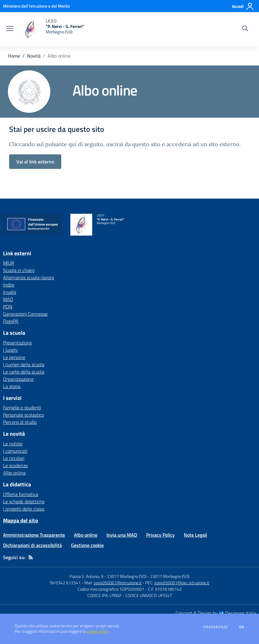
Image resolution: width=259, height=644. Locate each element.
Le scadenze (15, 465)
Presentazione (17, 343)
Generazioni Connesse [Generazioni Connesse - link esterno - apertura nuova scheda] (25, 314)
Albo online (14, 473)
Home (14, 56)
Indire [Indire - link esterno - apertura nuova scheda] (9, 285)
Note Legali (195, 535)
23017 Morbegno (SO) (170, 576)
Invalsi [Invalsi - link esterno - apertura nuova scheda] (10, 292)
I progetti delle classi (24, 509)
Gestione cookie (87, 545)
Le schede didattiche (24, 501)
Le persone (14, 357)
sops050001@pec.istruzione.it (182, 583)
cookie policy (98, 631)
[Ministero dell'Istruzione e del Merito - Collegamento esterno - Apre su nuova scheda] (36, 6)
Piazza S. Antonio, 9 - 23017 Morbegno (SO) (108, 576)
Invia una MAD (122, 535)
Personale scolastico (24, 415)
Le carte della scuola (24, 372)
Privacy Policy (160, 535)
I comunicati (15, 451)
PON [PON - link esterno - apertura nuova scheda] (8, 307)
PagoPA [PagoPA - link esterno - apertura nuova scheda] (11, 321)
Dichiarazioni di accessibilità (32, 545)
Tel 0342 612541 (65, 583)
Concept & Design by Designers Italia (216, 613)
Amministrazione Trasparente (34, 535)
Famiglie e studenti (22, 408)
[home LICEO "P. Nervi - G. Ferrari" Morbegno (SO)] (52, 29)
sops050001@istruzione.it (118, 583)
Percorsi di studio (20, 422)
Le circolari (14, 458)
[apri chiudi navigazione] (10, 29)
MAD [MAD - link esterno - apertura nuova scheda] (8, 299)
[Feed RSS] (31, 557)
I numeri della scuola (24, 364)
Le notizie (13, 444)
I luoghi (10, 350)
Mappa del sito (21, 520)
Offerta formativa (21, 494)
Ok (242, 627)
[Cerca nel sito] (245, 29)
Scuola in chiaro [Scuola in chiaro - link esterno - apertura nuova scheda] (19, 270)
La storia (12, 386)
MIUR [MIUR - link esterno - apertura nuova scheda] (9, 263)
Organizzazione (18, 379)
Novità (34, 56)
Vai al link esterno (35, 162)
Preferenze (216, 627)
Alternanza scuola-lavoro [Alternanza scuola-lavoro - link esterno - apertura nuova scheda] (29, 277)
